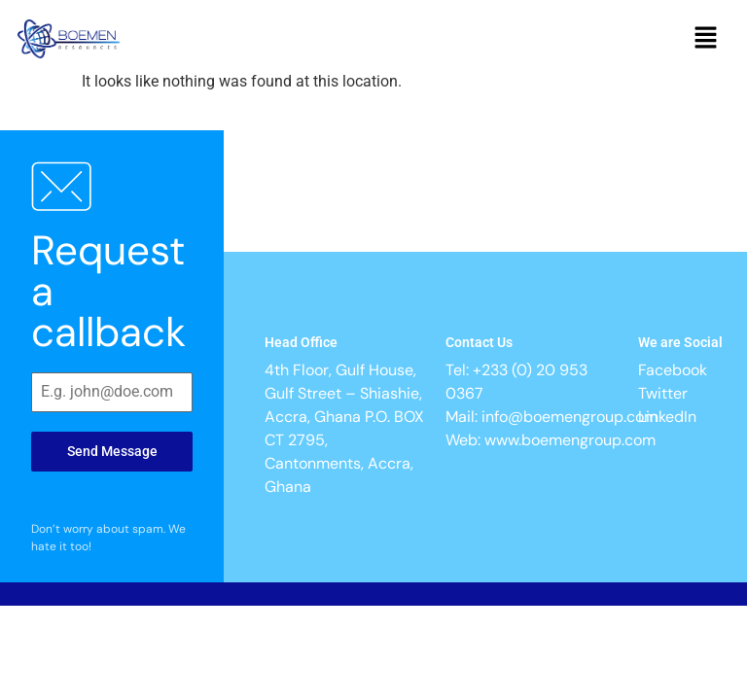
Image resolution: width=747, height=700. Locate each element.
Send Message (112, 451)
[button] (706, 39)
